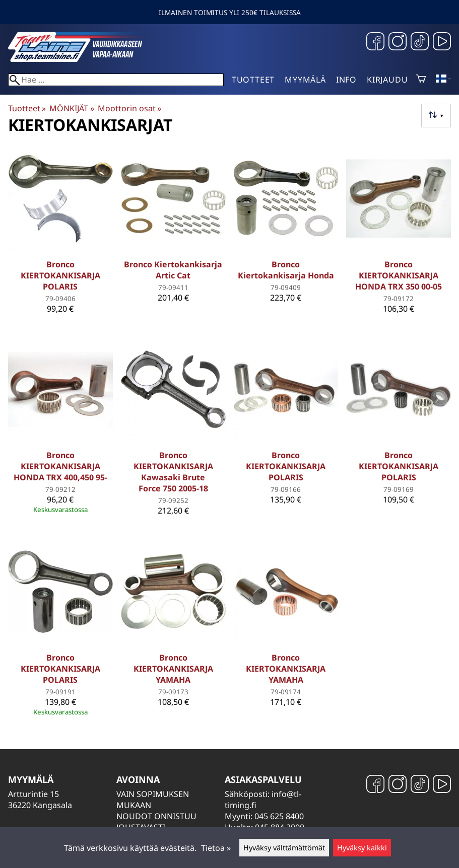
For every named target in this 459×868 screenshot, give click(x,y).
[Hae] (116, 80)
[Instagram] (398, 43)
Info (346, 80)
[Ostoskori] (421, 80)
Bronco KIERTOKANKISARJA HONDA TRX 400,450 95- (60, 466)
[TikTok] (420, 43)
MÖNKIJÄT (72, 108)
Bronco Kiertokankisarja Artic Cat (173, 270)
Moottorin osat (129, 108)
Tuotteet (253, 80)
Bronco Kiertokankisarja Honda (286, 270)
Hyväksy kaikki (362, 848)
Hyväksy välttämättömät (284, 848)
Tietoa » (216, 848)
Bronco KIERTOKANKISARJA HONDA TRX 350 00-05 (399, 275)
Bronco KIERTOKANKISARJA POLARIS (60, 275)
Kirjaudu (387, 80)
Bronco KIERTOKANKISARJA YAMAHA (173, 669)
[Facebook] (375, 43)
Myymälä (305, 80)
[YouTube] (442, 43)
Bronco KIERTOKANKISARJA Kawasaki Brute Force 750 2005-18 (173, 472)
